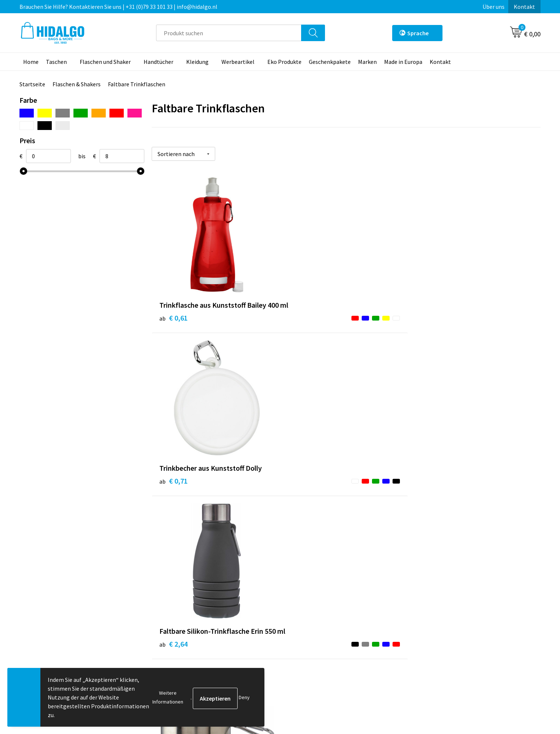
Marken (367, 62)
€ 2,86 (303, 488)
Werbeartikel (238, 62)
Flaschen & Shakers (77, 84)
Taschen (56, 62)
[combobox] (229, 33)
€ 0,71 (303, 316)
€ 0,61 (174, 327)
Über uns (494, 7)
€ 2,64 (433, 327)
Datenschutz (434, 599)
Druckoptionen (179, 610)
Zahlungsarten (308, 587)
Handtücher (158, 62)
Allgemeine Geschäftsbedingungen (462, 576)
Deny (244, 697)
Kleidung (197, 62)
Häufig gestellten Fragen (192, 599)
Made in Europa (403, 62)
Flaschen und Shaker (105, 62)
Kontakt (524, 7)
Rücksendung (306, 599)
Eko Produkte (284, 62)
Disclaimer (432, 610)
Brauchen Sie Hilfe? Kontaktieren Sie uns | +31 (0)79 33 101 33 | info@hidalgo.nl (118, 7)
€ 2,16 (174, 488)
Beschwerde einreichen (318, 610)
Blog (166, 576)
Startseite (32, 84)
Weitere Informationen (168, 697)
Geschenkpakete (330, 62)
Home (31, 62)
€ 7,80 (433, 499)
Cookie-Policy (436, 587)
